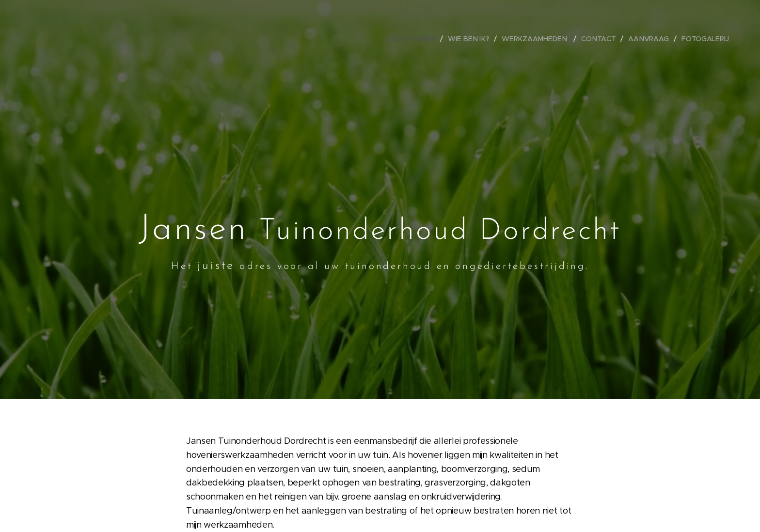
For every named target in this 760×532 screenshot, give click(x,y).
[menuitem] (417, 39)
